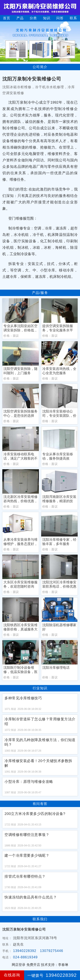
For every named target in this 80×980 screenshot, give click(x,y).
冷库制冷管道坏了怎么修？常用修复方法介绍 (40, 722)
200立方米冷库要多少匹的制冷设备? (35, 814)
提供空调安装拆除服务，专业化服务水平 (58, 328)
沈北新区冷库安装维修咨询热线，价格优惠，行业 (20, 499)
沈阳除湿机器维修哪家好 (59, 627)
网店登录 (19, 965)
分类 (33, 18)
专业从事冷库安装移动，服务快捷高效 (58, 456)
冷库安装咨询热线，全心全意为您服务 (59, 371)
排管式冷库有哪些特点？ (25, 876)
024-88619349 (25, 957)
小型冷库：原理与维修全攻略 (29, 782)
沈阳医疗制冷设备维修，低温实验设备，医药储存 (20, 670)
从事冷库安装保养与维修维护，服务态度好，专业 (20, 542)
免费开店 (33, 965)
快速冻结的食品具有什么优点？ (31, 897)
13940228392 (25, 951)
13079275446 (52, 951)
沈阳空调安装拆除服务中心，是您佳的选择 (20, 413)
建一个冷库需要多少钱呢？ (27, 856)
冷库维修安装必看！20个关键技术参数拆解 (38, 763)
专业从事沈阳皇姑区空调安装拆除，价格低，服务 (20, 328)
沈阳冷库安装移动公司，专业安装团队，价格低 (59, 414)
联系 (73, 18)
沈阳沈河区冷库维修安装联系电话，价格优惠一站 (59, 585)
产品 (20, 18)
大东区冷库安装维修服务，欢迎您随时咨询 (20, 584)
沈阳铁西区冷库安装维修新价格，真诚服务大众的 (20, 627)
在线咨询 (12, 975)
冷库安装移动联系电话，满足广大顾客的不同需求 (20, 456)
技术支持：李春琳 (55, 965)
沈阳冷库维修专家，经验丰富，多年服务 (59, 542)
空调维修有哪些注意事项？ (27, 835)
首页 (7, 18)
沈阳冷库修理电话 (56, 668)
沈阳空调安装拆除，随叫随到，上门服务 (20, 371)
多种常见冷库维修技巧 (23, 698)
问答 (60, 18)
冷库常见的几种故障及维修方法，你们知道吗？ (40, 742)
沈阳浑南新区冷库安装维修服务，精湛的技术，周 (59, 499)
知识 (47, 18)
